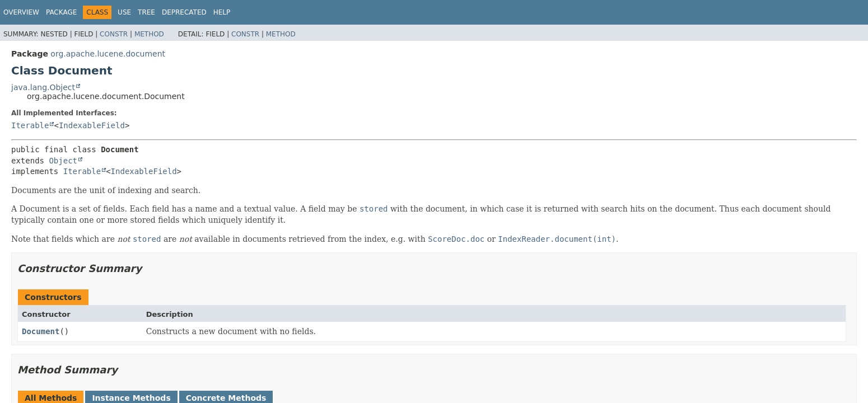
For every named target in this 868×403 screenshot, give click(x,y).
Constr (114, 34)
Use (124, 12)
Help (222, 12)
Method (149, 34)
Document (41, 331)
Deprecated (184, 12)
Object (63, 161)
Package (61, 12)
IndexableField (92, 125)
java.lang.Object (43, 87)
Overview (21, 12)
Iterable (30, 125)
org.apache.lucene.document (108, 54)
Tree (146, 12)
